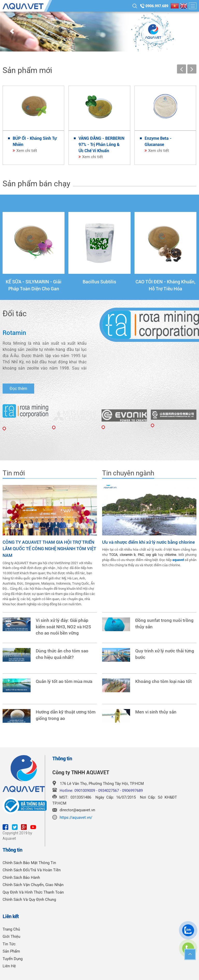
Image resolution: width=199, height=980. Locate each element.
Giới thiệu (11, 937)
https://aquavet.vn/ (76, 817)
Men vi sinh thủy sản (156, 712)
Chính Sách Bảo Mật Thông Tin (29, 863)
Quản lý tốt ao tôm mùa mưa (64, 681)
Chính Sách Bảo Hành (21, 878)
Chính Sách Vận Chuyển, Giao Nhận (33, 885)
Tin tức (9, 944)
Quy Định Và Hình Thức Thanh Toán (33, 892)
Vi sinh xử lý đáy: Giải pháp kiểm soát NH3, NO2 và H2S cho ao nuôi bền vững (63, 627)
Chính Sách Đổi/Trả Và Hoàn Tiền (32, 870)
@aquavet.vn (84, 810)
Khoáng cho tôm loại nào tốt (164, 681)
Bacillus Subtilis (99, 282)
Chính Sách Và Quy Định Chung (29, 900)
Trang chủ (11, 929)
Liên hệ (9, 966)
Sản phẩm (11, 951)
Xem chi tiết (27, 151)
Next (187, 32)
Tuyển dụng (13, 959)
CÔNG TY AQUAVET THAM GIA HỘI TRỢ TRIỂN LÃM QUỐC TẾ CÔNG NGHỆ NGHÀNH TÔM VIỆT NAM (49, 549)
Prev (12, 32)
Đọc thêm (18, 389)
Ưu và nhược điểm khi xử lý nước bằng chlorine (148, 542)
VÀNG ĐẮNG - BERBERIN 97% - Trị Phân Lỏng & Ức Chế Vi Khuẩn (101, 145)
